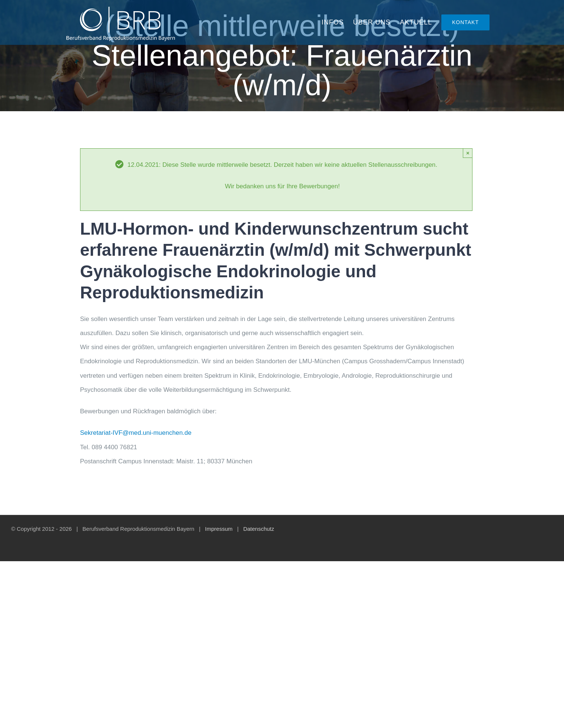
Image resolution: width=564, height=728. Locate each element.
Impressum (219, 529)
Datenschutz (258, 529)
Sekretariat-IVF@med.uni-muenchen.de (136, 433)
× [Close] (468, 153)
